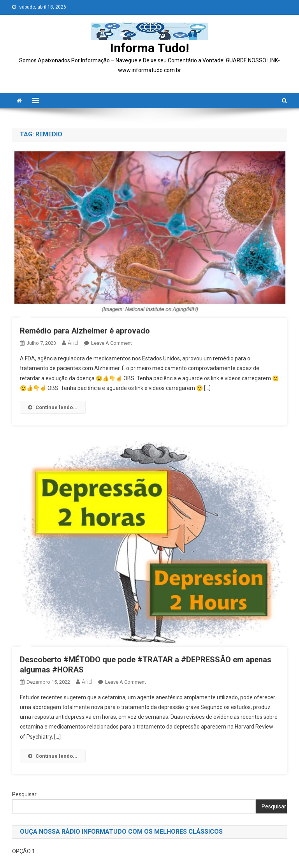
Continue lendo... (53, 407)
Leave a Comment (112, 343)
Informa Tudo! (150, 48)
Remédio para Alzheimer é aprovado (86, 331)
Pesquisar (24, 794)
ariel (73, 343)
